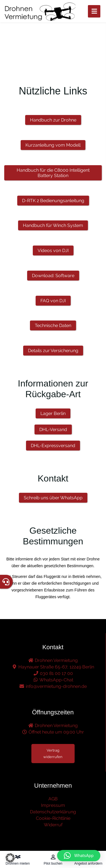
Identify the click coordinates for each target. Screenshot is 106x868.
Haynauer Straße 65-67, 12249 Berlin (53, 667)
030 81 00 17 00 (53, 673)
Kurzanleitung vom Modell (53, 145)
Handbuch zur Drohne (53, 120)
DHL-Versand (53, 429)
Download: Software (53, 276)
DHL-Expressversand (53, 446)
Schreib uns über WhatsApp (53, 498)
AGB (53, 799)
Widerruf (53, 825)
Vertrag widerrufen (53, 754)
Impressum (53, 805)
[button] (10, 858)
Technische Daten (53, 325)
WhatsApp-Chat (53, 680)
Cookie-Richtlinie (53, 818)
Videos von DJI (53, 250)
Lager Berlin (53, 413)
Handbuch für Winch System (53, 225)
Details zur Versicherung (53, 351)
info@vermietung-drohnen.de (53, 686)
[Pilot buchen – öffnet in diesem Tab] (53, 860)
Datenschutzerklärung (53, 812)
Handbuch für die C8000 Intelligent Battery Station (53, 173)
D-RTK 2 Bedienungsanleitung (53, 201)
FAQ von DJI (53, 301)
